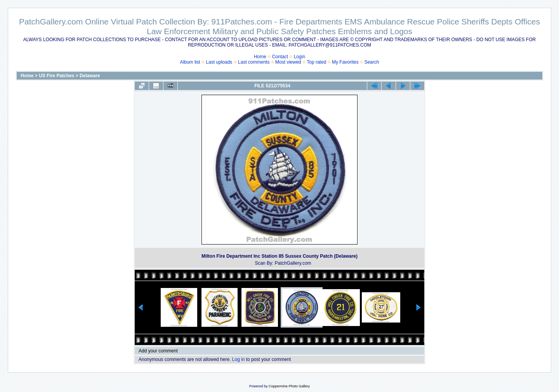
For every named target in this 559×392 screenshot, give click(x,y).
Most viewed (288, 62)
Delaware (90, 76)
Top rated (316, 62)
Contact (280, 57)
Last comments (254, 62)
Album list (190, 62)
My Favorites (345, 62)
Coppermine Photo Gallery (289, 386)
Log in (239, 359)
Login (299, 57)
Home (260, 57)
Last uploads (219, 62)
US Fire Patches (56, 76)
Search (372, 62)
